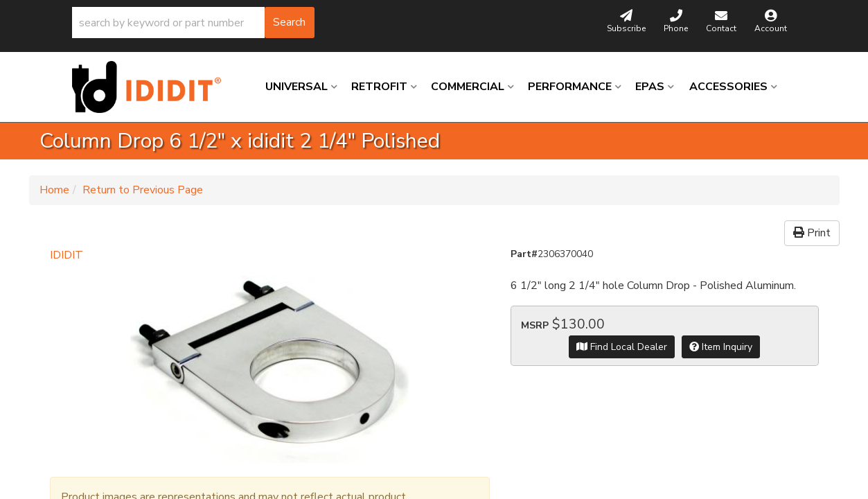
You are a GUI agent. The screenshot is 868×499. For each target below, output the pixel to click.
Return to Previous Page (143, 190)
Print (812, 233)
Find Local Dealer (622, 347)
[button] (193, 23)
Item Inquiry (721, 347)
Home (54, 190)
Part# (524, 254)
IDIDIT (67, 255)
